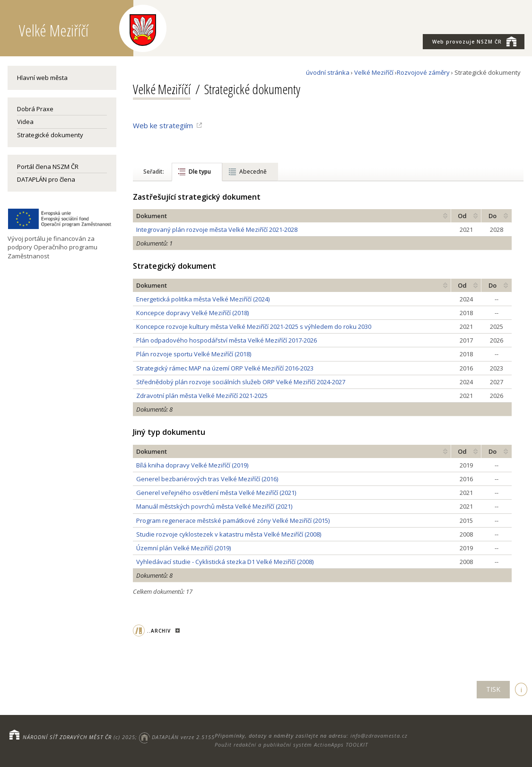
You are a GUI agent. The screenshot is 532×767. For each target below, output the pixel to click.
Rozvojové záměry (423, 72)
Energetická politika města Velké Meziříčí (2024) (203, 299)
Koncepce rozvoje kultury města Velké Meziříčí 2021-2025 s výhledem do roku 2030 (254, 326)
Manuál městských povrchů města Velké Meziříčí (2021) (214, 506)
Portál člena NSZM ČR (48, 167)
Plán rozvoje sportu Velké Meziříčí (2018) (194, 354)
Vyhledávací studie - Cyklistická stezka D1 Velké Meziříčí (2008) (225, 562)
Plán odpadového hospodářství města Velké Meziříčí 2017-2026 (227, 340)
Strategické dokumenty (50, 135)
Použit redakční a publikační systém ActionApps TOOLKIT (291, 745)
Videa (25, 122)
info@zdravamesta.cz (379, 736)
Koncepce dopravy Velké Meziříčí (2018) (192, 313)
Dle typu (200, 172)
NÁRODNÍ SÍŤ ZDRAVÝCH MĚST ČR (67, 737)
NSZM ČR (474, 41)
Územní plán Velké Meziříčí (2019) (183, 548)
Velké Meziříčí (374, 72)
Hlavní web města (42, 78)
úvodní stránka (328, 72)
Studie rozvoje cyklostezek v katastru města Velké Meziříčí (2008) (229, 534)
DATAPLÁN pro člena (46, 179)
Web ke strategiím (163, 125)
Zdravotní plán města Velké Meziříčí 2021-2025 (202, 396)
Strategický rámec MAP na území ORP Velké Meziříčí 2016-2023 (225, 368)
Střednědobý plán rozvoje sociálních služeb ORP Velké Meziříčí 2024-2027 (241, 382)
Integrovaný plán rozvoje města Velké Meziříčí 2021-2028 (217, 229)
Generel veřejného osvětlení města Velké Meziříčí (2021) (216, 493)
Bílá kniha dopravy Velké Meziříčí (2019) (192, 465)
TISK (493, 689)
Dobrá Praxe (35, 109)
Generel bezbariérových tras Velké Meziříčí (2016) (207, 479)
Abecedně (253, 172)
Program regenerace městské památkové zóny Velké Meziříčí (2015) (233, 520)
